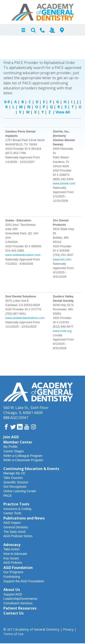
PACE (8, 496)
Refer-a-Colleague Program (23, 456)
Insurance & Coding (17, 509)
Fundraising (12, 577)
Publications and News (24, 518)
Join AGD (11, 437)
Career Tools (12, 513)
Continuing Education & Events (31, 469)
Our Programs (13, 572)
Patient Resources (20, 608)
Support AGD (13, 594)
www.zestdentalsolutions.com (25, 318)
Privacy (68, 629)
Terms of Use (13, 634)
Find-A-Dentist (62, 30)
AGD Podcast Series (18, 536)
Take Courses (13, 478)
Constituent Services (18, 603)
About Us (12, 590)
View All (63, 112)
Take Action (12, 549)
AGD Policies (13, 563)
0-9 (7, 102)
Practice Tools (16, 504)
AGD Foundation (18, 568)
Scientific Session (16, 482)
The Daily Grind (14, 532)
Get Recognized (15, 487)
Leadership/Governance (20, 599)
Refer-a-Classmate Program (23, 460)
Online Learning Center (20, 491)
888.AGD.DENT (16, 418)
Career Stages (14, 451)
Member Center (18, 442)
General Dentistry (16, 527)
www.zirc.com (62, 259)
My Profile (10, 447)
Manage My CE (14, 473)
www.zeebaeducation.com (23, 255)
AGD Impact (12, 523)
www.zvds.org (62, 331)
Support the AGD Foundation (24, 581)
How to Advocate (15, 554)
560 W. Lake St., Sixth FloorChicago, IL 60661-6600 (26, 410)
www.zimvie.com (64, 183)
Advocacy (12, 545)
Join (52, 30)
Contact (42, 30)
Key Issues (11, 558)
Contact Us (13, 613)
